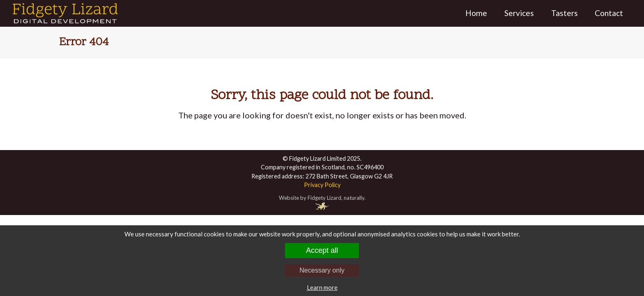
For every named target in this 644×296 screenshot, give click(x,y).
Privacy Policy (322, 185)
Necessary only (322, 270)
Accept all (322, 250)
